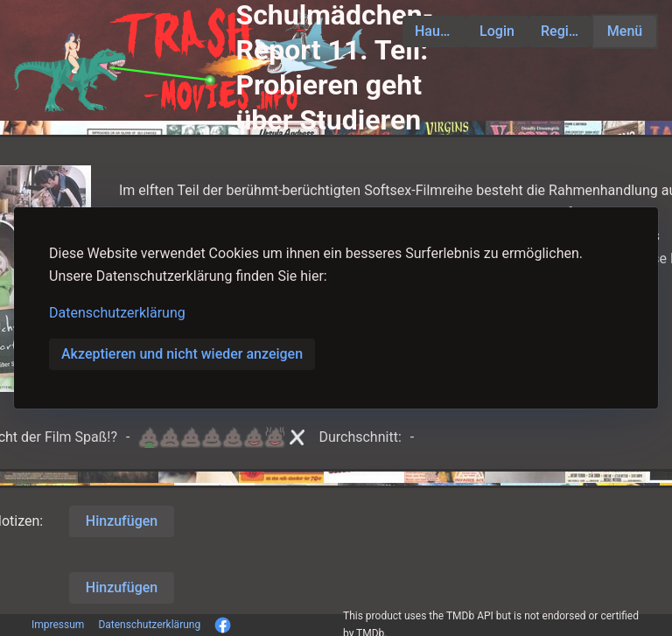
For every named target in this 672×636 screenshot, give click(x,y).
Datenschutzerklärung (117, 313)
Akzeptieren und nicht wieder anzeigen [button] (182, 354)
